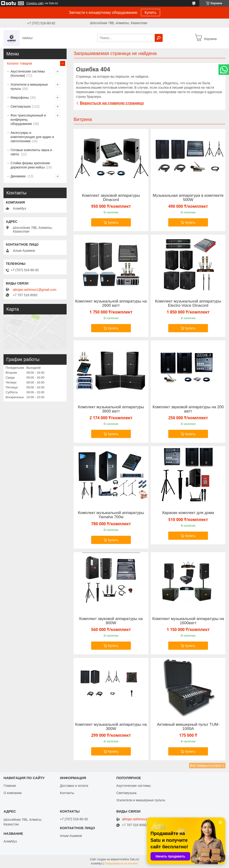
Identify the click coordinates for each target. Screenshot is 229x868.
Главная (10, 786)
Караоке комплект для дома (188, 513)
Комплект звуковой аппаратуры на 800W (111, 621)
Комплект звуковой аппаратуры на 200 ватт (188, 409)
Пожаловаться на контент (121, 864)
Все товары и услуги (206, 766)
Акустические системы (134, 786)
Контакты (67, 793)
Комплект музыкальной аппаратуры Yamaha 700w (111, 515)
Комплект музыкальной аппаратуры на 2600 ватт (111, 303)
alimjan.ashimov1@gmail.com (35, 290)
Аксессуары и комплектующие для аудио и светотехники (32, 137)
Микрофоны (20, 98)
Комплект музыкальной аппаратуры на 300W (111, 727)
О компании (13, 793)
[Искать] (159, 38)
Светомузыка (21, 106)
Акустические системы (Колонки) (28, 73)
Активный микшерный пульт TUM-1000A (188, 727)
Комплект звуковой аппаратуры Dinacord (111, 198)
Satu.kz (134, 859)
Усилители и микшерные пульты (29, 87)
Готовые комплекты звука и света (31, 152)
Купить (151, 13)
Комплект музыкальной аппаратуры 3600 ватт (111, 409)
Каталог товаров (20, 63)
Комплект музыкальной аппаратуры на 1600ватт (188, 621)
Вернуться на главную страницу (112, 103)
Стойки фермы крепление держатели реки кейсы (30, 165)
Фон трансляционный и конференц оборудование (28, 120)
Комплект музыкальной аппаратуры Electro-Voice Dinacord (188, 303)
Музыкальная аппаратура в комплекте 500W (188, 198)
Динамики (18, 176)
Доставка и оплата (74, 786)
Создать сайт (35, 3)
